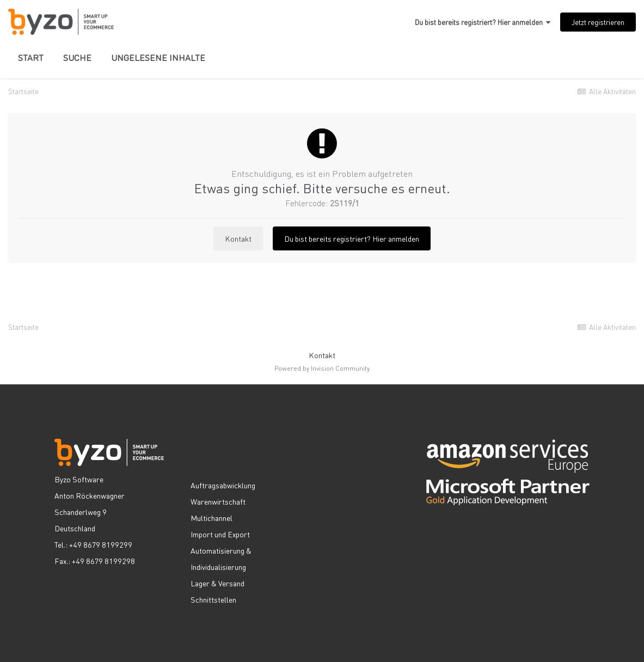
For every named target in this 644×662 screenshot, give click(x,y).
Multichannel (211, 518)
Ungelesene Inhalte (158, 57)
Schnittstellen (213, 599)
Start (31, 57)
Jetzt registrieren (598, 22)
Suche (77, 57)
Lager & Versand (217, 583)
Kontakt (238, 238)
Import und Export (220, 534)
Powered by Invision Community (322, 368)
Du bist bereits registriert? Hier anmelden (483, 22)
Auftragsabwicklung (223, 485)
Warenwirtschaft (218, 501)
